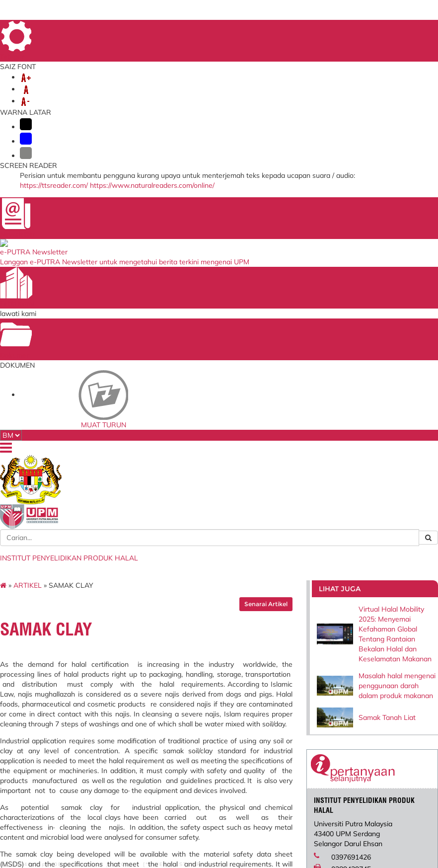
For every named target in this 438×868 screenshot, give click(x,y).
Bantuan (38, 825)
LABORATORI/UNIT (186, 85)
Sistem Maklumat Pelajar (142, 678)
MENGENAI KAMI (65, 85)
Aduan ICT (200, 714)
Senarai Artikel (255, 143)
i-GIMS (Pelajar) (130, 669)
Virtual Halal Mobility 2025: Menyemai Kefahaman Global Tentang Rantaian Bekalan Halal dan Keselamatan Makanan (375, 178)
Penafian (68, 825)
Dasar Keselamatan (112, 825)
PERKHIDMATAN (64, 95)
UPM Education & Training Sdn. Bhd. (286, 717)
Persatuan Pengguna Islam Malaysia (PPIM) (291, 677)
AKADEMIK (124, 85)
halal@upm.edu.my (350, 447)
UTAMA (281, 29)
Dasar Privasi (48, 832)
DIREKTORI (363, 29)
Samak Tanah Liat (371, 285)
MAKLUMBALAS (319, 29)
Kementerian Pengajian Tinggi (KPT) (292, 702)
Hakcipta (85, 832)
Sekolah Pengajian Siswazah (134, 690)
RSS (109, 832)
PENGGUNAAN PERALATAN (151, 95)
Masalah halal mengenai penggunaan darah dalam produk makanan (372, 244)
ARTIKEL (55, 124)
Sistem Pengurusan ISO (216, 674)
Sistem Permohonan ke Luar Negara (215, 686)
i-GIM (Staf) (125, 659)
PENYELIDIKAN (256, 85)
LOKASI (397, 29)
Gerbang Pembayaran (138, 703)
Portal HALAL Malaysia (292, 690)
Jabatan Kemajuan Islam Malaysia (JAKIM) (294, 662)
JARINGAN (311, 85)
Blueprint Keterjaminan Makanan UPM (216, 662)
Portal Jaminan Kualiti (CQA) (214, 702)
